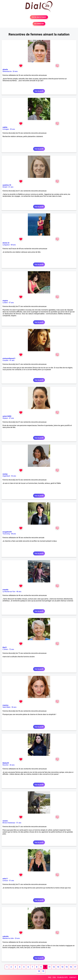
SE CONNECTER (39, 24)
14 (62, 967)
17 (75, 967)
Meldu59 (6, 763)
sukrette (6, 936)
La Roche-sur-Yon (9, 592)
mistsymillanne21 (9, 358)
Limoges (6, 129)
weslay (5, 474)
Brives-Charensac (9, 823)
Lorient (5, 303)
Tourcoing (6, 534)
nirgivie (5, 301)
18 (39, 971)
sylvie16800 (7, 416)
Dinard (5, 187)
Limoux (5, 881)
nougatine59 (7, 532)
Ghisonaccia (7, 71)
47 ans (11, 418)
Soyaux (5, 418)
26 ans (15, 71)
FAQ (50, 977)
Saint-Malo (6, 707)
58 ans (14, 534)
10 (45, 967)
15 (67, 967)
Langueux (6, 245)
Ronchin (5, 765)
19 (43, 971)
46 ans (19, 592)
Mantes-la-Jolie (8, 938)
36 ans (14, 707)
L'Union (5, 649)
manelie (5, 590)
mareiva (5, 705)
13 (58, 967)
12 (54, 967)
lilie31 (5, 647)
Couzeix (5, 360)
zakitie (5, 127)
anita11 (5, 879)
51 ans (19, 823)
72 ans (12, 649)
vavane (5, 821)
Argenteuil (6, 476)
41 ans (12, 360)
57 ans (11, 303)
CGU (54, 977)
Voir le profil (39, 91)
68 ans (13, 245)
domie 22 (6, 243)
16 (71, 967)
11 (49, 967)
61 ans (11, 187)
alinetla (5, 69)
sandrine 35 (7, 185)
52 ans (12, 129)
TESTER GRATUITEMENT (39, 17)
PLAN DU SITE (63, 977)
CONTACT (73, 977)
